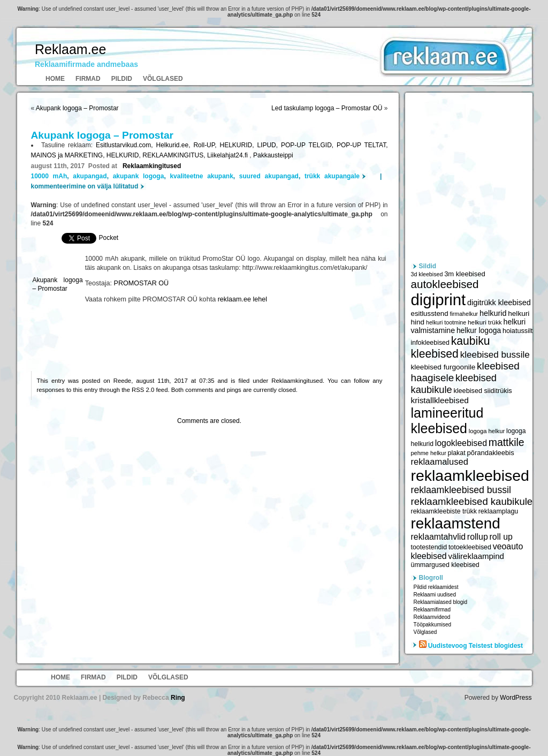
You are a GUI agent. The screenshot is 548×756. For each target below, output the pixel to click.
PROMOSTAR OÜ (142, 283)
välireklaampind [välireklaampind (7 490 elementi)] (476, 556)
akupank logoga (139, 176)
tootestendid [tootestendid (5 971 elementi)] (429, 547)
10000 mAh (49, 176)
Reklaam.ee (70, 49)
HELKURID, (238, 145)
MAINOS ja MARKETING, (69, 155)
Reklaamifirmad (432, 610)
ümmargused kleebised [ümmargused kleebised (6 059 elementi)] (445, 565)
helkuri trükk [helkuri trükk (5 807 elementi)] (485, 322)
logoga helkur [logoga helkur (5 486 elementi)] (487, 431)
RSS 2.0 (143, 390)
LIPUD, (269, 145)
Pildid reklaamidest (436, 587)
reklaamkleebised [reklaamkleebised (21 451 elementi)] (470, 475)
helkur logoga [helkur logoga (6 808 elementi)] (479, 330)
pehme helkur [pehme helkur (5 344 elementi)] (429, 453)
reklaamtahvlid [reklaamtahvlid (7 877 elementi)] (439, 537)
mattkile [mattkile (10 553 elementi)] (507, 442)
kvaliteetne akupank (201, 176)
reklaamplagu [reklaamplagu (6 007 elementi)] (498, 511)
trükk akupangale (332, 176)
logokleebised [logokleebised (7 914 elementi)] (461, 443)
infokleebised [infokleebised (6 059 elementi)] (430, 343)
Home (55, 79)
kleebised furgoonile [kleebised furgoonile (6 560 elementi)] (443, 367)
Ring (178, 698)
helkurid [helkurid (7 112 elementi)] (493, 313)
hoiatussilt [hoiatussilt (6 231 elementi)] (517, 331)
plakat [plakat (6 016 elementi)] (457, 453)
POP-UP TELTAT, (362, 145)
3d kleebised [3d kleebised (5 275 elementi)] (427, 274)
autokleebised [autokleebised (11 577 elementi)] (445, 284)
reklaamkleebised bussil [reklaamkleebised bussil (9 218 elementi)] (461, 490)
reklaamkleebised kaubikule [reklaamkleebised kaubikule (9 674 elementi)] (472, 501)
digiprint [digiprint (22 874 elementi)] (439, 300)
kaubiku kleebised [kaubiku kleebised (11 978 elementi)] (451, 347)
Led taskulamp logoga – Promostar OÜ (327, 108)
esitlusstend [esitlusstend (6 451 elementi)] (430, 313)
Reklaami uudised (435, 595)
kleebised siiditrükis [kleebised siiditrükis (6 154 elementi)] (482, 391)
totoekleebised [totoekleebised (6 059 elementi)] (470, 547)
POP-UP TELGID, (309, 145)
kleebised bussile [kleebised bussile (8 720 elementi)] (495, 355)
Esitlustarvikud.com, (126, 145)
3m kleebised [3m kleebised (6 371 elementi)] (465, 274)
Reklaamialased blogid (441, 602)
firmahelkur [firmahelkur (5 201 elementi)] (464, 314)
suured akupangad (269, 176)
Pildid (122, 79)
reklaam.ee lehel (242, 299)
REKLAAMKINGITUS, (175, 155)
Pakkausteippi (273, 155)
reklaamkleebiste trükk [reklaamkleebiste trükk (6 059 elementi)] (444, 511)
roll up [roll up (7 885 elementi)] (501, 537)
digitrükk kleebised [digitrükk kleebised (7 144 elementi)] (499, 303)
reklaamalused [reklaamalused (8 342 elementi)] (440, 462)
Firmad (88, 79)
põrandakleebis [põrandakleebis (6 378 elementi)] (490, 453)
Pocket (109, 238)
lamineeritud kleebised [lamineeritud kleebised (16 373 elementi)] (447, 421)
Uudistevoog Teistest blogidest (475, 646)
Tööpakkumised (433, 625)
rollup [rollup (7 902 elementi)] (478, 537)
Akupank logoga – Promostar (77, 108)
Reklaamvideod (432, 617)
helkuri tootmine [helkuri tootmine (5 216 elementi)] (446, 322)
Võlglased (163, 79)
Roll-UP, (206, 145)
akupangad (90, 176)
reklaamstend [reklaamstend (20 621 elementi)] (456, 523)
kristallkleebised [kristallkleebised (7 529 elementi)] (440, 400)
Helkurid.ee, (175, 145)
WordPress (516, 698)
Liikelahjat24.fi (228, 155)
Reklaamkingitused (152, 166)
